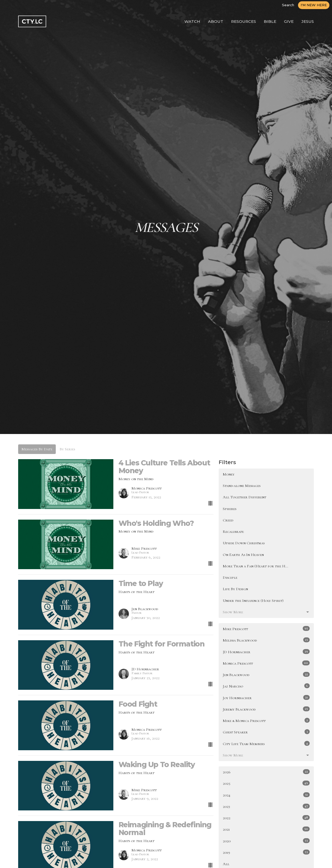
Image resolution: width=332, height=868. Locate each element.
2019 (266, 852)
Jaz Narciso (266, 686)
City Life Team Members (266, 743)
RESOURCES (244, 21)
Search (288, 5)
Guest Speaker (266, 732)
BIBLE (270, 21)
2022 (266, 818)
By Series (67, 449)
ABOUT (216, 21)
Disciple (230, 577)
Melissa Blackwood (266, 640)
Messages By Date (37, 449)
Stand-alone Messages (242, 486)
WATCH (192, 21)
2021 (266, 829)
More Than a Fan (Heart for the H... (255, 566)
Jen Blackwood (266, 674)
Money (229, 474)
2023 (266, 806)
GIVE (289, 21)
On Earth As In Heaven (243, 555)
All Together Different (244, 497)
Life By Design (235, 589)
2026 (266, 772)
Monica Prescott (266, 663)
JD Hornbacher (266, 652)
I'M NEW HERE (314, 5)
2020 (266, 841)
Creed (228, 520)
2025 (266, 783)
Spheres (230, 509)
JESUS (308, 21)
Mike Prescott (266, 629)
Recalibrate (233, 532)
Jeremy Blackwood (266, 709)
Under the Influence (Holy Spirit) (253, 601)
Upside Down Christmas (244, 543)
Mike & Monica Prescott (266, 720)
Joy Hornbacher (266, 698)
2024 (266, 795)
